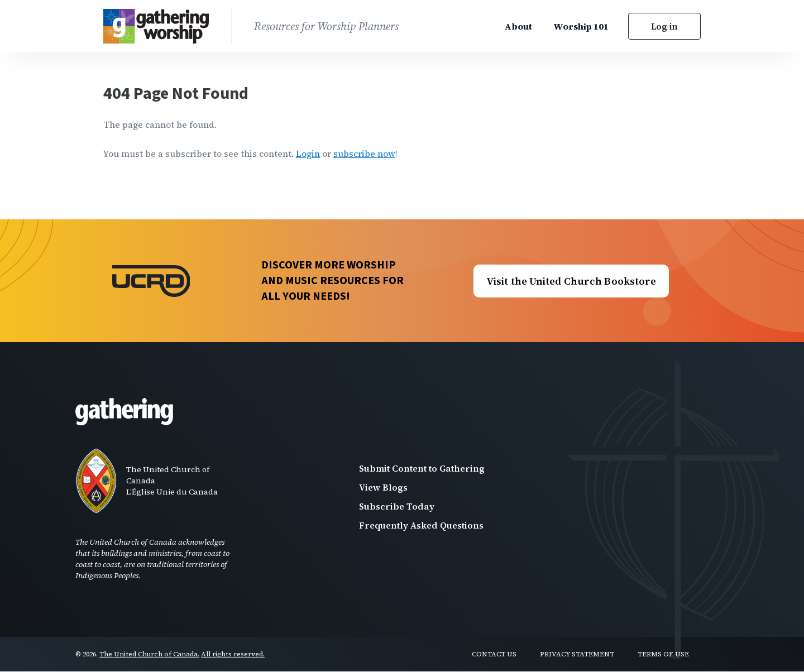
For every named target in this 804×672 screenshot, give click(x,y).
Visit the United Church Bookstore (571, 281)
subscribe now (364, 153)
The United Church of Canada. (149, 654)
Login (308, 153)
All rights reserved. (233, 654)
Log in (664, 26)
